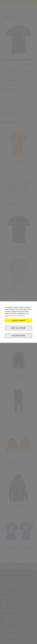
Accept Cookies (19, 321)
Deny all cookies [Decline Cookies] (19, 328)
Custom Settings (18, 336)
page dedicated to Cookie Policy (15, 316)
